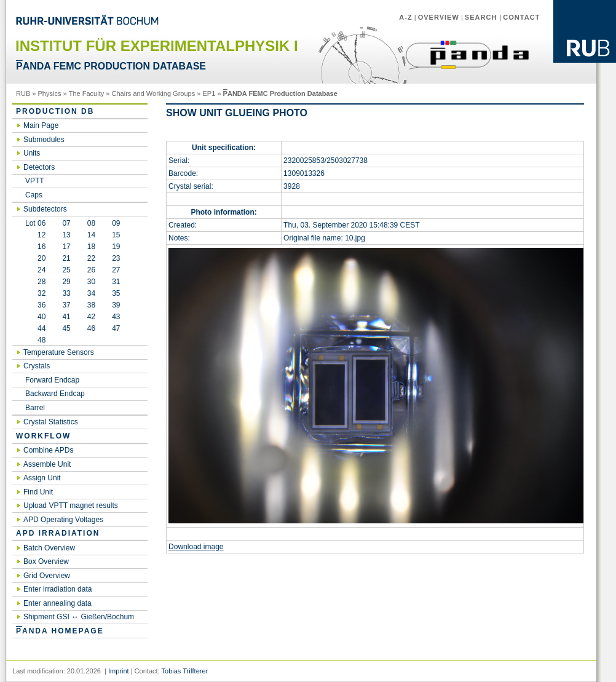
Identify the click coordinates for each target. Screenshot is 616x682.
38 (91, 305)
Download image (196, 547)
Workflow (43, 436)
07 (66, 223)
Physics (50, 93)
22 (91, 258)
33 (66, 293)
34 (91, 293)
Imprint (119, 671)
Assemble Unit (47, 464)
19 (116, 247)
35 (116, 293)
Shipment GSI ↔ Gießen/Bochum (79, 617)
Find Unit (38, 492)
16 (35, 247)
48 (35, 340)
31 (116, 282)
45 (66, 328)
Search (482, 17)
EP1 (209, 93)
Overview (439, 17)
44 (35, 328)
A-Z (405, 17)
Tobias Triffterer (185, 671)
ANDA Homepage (60, 631)
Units (32, 153)
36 (35, 305)
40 (35, 317)
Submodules (44, 140)
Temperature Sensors (59, 352)
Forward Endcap (52, 380)
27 (116, 270)
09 (116, 223)
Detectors (39, 167)
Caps (34, 195)
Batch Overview (49, 548)
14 (91, 235)
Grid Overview (47, 576)
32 (35, 293)
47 (116, 328)
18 (91, 247)
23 (116, 258)
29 (66, 282)
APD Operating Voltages (63, 520)
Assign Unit (42, 478)
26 (91, 270)
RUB (23, 93)
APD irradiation (58, 533)
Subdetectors (45, 209)
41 (66, 317)
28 (35, 282)
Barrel (35, 408)
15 (116, 235)
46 (91, 328)
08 (91, 223)
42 (91, 317)
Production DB (55, 111)
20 (35, 258)
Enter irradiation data (57, 589)
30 (91, 282)
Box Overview (46, 561)
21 (66, 258)
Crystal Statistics (51, 422)
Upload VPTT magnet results (71, 506)
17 (66, 247)
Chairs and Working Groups (154, 93)
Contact (521, 17)
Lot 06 (35, 223)
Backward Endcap (55, 394)
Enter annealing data (57, 603)
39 (116, 305)
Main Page (41, 125)
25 (66, 270)
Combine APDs (48, 450)
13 (66, 235)
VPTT (35, 181)
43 (116, 317)
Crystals (37, 366)
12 (35, 235)
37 (66, 305)
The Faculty (87, 93)
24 (35, 270)
